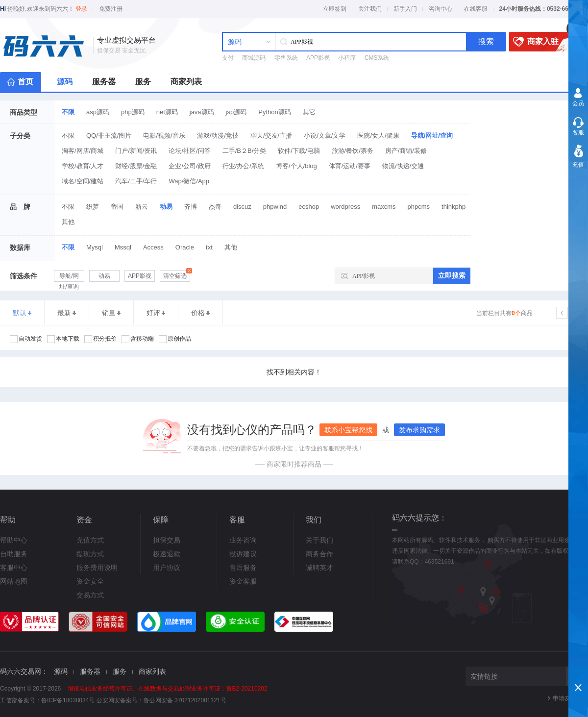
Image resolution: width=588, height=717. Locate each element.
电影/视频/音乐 (164, 136)
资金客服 (243, 581)
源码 (65, 82)
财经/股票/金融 (136, 166)
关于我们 (319, 540)
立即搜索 (452, 275)
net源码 (167, 112)
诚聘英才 (319, 568)
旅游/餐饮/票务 (353, 151)
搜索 (486, 41)
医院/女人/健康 (378, 136)
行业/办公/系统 (243, 166)
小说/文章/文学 (325, 136)
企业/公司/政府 (189, 166)
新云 (142, 207)
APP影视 (318, 58)
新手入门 (405, 9)
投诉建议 (243, 554)
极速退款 (167, 554)
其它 (309, 112)
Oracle (185, 247)
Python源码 (274, 112)
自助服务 (14, 554)
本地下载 (63, 339)
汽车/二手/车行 (136, 181)
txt (209, 247)
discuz (242, 207)
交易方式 (90, 595)
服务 (143, 82)
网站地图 (14, 581)
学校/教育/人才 (83, 166)
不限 (68, 112)
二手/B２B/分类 (245, 151)
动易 (166, 207)
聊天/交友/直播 (271, 136)
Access (153, 247)
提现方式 (90, 554)
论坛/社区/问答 (189, 151)
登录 (81, 9)
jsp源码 (236, 112)
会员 (578, 103)
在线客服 (476, 9)
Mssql (123, 247)
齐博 (191, 207)
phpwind (275, 207)
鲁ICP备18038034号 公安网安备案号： (92, 700)
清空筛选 (177, 275)
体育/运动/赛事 (350, 166)
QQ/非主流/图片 (109, 136)
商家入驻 (544, 42)
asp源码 (98, 112)
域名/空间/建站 (83, 181)
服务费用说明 (97, 568)
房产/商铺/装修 (406, 151)
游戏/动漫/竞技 (218, 136)
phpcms (419, 207)
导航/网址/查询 (432, 136)
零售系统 (286, 58)
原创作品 (175, 339)
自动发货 (26, 339)
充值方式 (90, 540)
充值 (578, 165)
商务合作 (319, 554)
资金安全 (90, 581)
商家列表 (186, 82)
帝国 (117, 207)
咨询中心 (441, 9)
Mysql (95, 247)
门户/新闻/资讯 (136, 151)
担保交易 (167, 540)
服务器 (104, 82)
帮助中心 (14, 540)
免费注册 (111, 9)
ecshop (309, 207)
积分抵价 (100, 339)
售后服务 (243, 568)
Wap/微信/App (189, 181)
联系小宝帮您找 (348, 430)
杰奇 (215, 207)
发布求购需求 (419, 430)
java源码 (202, 112)
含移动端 (138, 339)
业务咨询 (243, 540)
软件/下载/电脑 (299, 151)
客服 (578, 132)
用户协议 (167, 568)
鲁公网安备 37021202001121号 (185, 700)
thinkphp (453, 207)
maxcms (384, 207)
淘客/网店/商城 (83, 151)
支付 (228, 58)
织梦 (93, 207)
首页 (25, 82)
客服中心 (14, 568)
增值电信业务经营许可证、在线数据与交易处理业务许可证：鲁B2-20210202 (168, 689)
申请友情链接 (570, 698)
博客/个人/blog (296, 166)
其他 (68, 222)
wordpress (345, 207)
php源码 (133, 112)
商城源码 (254, 58)
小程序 (347, 58)
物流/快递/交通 (403, 166)
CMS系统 (377, 58)
